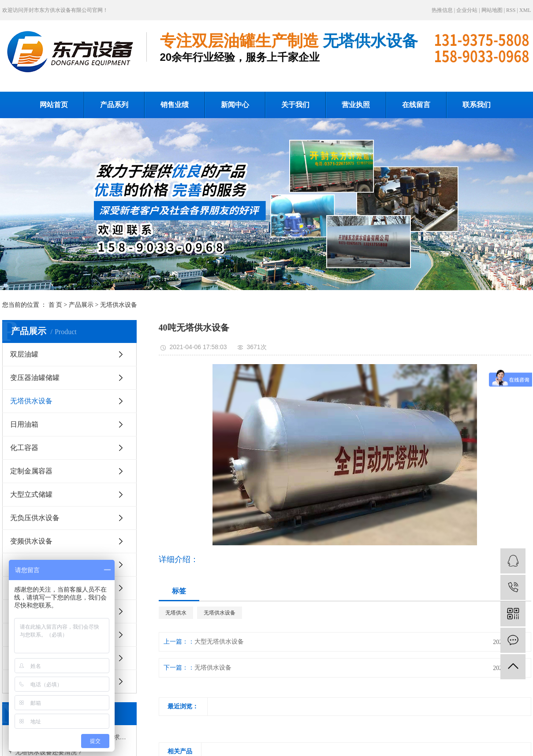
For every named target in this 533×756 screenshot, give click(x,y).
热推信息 (442, 10)
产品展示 (81, 305)
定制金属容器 (31, 471)
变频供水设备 (31, 541)
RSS (511, 10)
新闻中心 (235, 105)
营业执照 (356, 105)
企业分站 (467, 10)
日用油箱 (24, 424)
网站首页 (54, 105)
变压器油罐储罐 (35, 378)
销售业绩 (175, 105)
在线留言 (416, 105)
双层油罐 (24, 354)
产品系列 (114, 105)
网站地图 (492, 10)
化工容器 (24, 448)
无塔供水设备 (119, 305)
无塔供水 (176, 613)
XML (525, 10)
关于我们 (295, 105)
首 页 (56, 305)
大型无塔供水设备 (219, 642)
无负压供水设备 (35, 518)
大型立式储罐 (31, 494)
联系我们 (477, 105)
